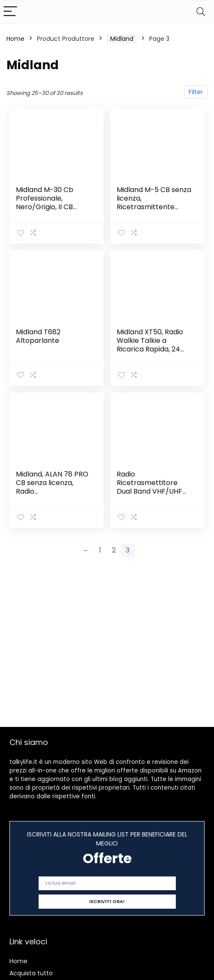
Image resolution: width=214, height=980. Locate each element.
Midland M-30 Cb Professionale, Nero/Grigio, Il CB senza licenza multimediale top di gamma (48, 211)
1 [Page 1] (100, 550)
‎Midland (122, 39)
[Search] (201, 12)
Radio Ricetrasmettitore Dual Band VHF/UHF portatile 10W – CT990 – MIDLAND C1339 (154, 491)
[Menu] (10, 12)
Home (15, 39)
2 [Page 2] (114, 550)
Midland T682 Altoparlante (38, 336)
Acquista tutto (31, 973)
